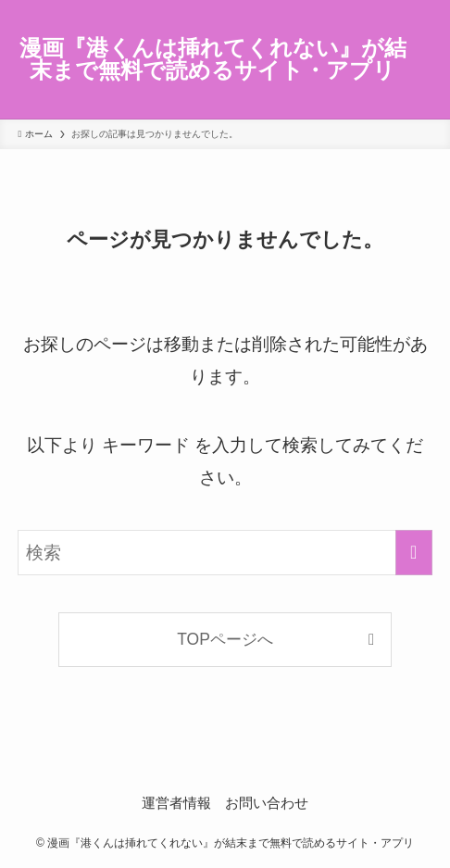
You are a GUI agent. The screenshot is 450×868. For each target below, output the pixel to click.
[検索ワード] (225, 553)
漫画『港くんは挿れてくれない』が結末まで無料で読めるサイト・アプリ (213, 60)
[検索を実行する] (414, 553)
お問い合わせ (267, 803)
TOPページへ (225, 639)
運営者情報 (176, 803)
